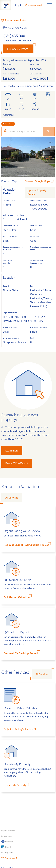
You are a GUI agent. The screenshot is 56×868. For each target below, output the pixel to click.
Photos (5, 181)
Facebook (7, 842)
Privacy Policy (7, 836)
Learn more (12, 451)
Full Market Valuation (17, 597)
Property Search (9, 858)
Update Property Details (37, 192)
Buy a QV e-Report (18, 49)
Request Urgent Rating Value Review (26, 545)
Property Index (7, 852)
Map (14, 181)
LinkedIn (7, 847)
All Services (12, 498)
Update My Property (17, 785)
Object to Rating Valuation (20, 729)
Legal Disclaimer (8, 831)
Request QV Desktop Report (21, 653)
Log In (19, 5)
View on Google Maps (40, 181)
